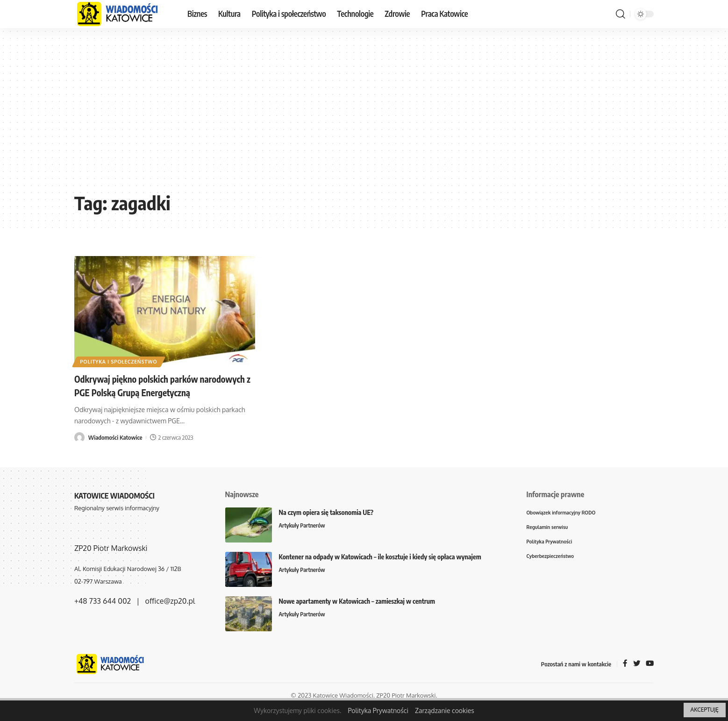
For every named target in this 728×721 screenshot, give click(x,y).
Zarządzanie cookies (445, 710)
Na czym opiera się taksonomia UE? (326, 525)
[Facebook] (624, 677)
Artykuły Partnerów (303, 539)
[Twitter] (636, 677)
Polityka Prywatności (378, 710)
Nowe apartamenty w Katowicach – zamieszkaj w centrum (357, 614)
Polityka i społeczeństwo (123, 360)
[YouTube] (649, 677)
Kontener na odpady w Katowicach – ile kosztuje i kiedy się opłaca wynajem (380, 570)
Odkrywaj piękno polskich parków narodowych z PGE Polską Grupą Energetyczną (146, 392)
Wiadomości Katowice (115, 450)
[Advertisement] (364, 117)
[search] (621, 14)
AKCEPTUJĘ (705, 710)
